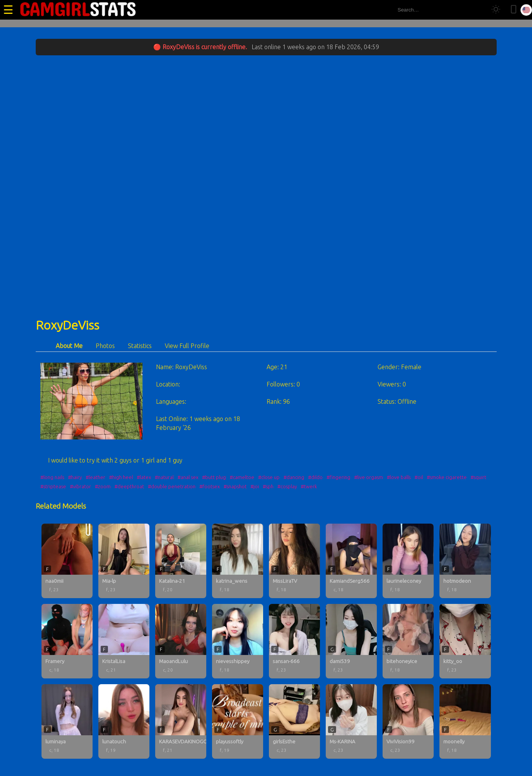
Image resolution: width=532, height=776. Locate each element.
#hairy (75, 477)
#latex (144, 477)
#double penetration (172, 486)
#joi (255, 486)
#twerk (309, 486)
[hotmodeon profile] (465, 561)
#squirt (478, 477)
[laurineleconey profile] (408, 561)
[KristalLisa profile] (124, 641)
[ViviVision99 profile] (408, 721)
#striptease (53, 486)
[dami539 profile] (351, 641)
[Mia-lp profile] (124, 561)
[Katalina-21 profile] (181, 561)
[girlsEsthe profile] (294, 721)
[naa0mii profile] (67, 561)
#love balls (399, 477)
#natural (164, 477)
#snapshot (235, 486)
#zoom (103, 486)
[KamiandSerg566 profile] (351, 561)
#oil (419, 477)
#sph (268, 486)
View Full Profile (187, 346)
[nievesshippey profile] (238, 641)
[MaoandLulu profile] (181, 641)
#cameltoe (242, 477)
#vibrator (80, 486)
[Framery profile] (67, 641)
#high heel (121, 477)
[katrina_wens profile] (238, 561)
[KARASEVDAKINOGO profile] (181, 721)
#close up (269, 477)
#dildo (315, 477)
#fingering (338, 477)
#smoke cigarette (447, 477)
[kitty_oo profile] (465, 641)
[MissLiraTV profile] (294, 561)
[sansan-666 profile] (294, 641)
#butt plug (214, 477)
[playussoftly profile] (238, 721)
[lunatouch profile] (124, 721)
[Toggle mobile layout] (514, 10)
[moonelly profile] (465, 721)
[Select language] (526, 10)
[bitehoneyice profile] (408, 641)
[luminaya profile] (67, 721)
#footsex (210, 486)
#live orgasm (369, 477)
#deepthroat (129, 486)
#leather (95, 477)
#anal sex (188, 477)
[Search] (478, 10)
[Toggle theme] (496, 10)
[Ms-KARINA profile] (351, 721)
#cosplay (287, 486)
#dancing (294, 477)
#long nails (52, 477)
